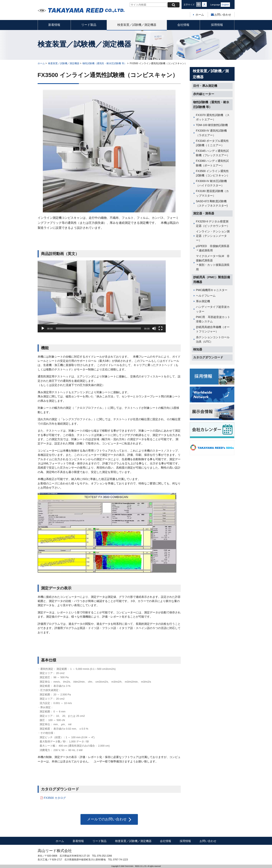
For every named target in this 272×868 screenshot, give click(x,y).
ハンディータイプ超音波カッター (213, 309)
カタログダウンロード (208, 357)
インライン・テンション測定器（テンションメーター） (213, 236)
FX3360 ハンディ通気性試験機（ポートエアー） (212, 163)
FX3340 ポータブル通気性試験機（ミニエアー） (212, 143)
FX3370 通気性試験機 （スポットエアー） (213, 117)
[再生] (43, 328)
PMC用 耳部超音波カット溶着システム (213, 319)
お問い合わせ (221, 15)
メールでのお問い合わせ (109, 819)
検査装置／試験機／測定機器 (137, 25)
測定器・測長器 (204, 213)
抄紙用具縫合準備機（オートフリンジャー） (213, 329)
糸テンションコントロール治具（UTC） (213, 339)
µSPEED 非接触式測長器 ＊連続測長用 (214, 248)
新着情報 (54, 25)
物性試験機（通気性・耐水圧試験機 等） (104, 63)
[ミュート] (154, 328)
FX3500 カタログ (55, 798)
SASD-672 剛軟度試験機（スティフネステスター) (212, 203)
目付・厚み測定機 (205, 86)
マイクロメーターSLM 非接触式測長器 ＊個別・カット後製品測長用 (214, 263)
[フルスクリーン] (161, 328)
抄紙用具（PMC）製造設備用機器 (212, 280)
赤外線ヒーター (204, 94)
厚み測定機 (203, 301)
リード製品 (89, 25)
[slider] (98, 328)
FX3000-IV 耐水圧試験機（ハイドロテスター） (211, 183)
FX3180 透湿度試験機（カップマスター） (212, 193)
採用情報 (217, 25)
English (225, 5)
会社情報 (183, 25)
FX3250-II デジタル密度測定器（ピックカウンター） (213, 224)
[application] (102, 296)
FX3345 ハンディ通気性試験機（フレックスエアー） (213, 153)
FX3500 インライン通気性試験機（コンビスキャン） (213, 173)
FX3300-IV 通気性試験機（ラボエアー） (211, 133)
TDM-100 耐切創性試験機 (212, 125)
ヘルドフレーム (206, 296)
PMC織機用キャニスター (212, 290)
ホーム (200, 15)
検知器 (198, 349)
